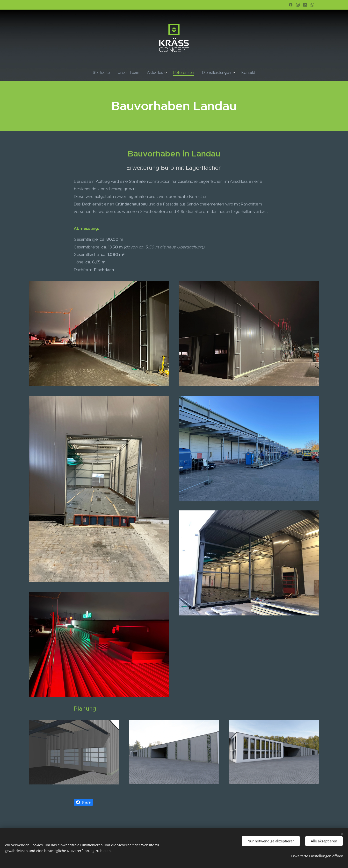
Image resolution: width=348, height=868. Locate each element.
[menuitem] (109, 73)
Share (83, 802)
